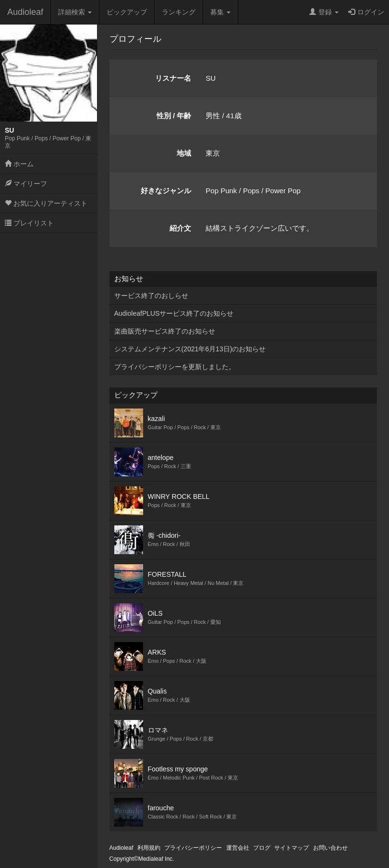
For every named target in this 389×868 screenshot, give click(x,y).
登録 (324, 12)
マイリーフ (26, 184)
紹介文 (180, 228)
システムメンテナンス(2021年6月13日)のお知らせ (190, 349)
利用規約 (149, 848)
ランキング (179, 12)
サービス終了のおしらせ (151, 296)
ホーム (19, 164)
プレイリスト (29, 223)
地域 (184, 153)
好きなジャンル (166, 191)
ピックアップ (127, 12)
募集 (220, 12)
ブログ (262, 848)
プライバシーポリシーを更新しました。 (175, 367)
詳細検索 (75, 12)
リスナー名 (173, 78)
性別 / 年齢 (174, 116)
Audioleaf (25, 12)
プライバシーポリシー (193, 848)
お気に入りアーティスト (46, 203)
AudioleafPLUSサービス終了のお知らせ (174, 313)
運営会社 (238, 848)
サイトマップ (292, 848)
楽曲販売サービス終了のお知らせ (165, 331)
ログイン (366, 12)
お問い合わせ (330, 848)
